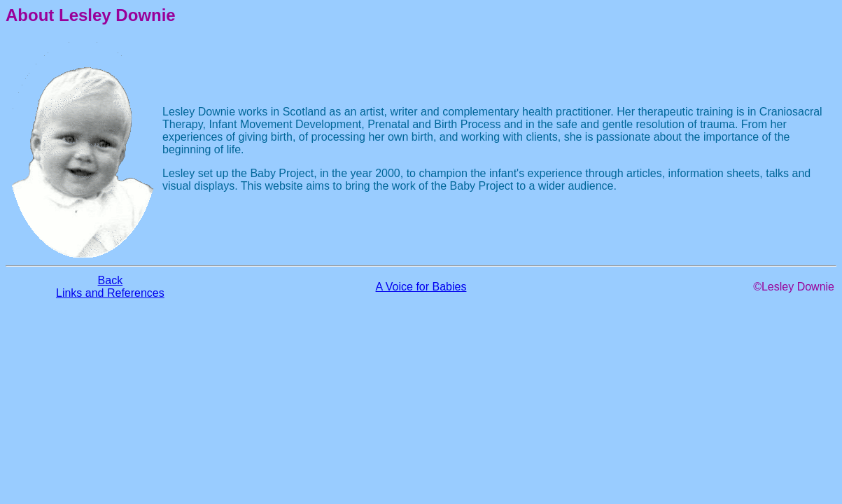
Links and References (110, 293)
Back (111, 280)
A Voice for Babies (421, 287)
